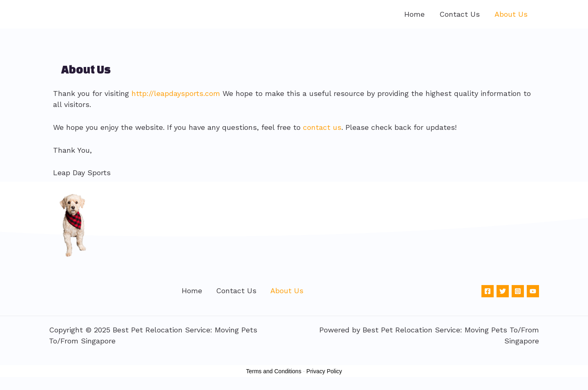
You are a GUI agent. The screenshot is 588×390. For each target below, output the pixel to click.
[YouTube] (533, 291)
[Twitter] (503, 291)
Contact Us (460, 14)
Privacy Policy (324, 371)
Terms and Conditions (274, 371)
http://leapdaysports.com (176, 93)
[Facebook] (488, 291)
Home (414, 14)
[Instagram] (518, 291)
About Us (511, 14)
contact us (322, 127)
